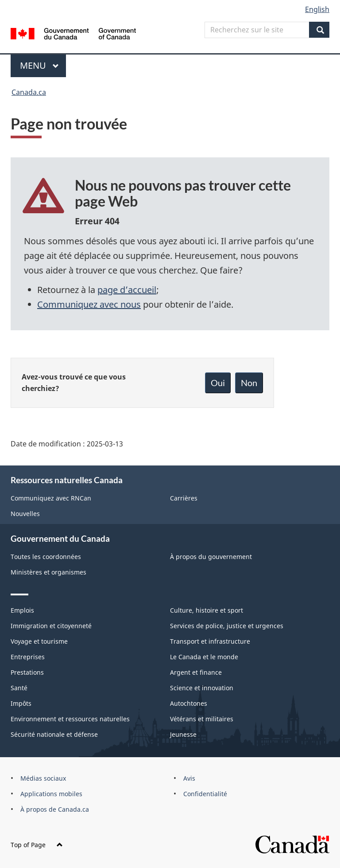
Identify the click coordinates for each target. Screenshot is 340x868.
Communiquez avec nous (89, 304)
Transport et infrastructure (210, 641)
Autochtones (189, 703)
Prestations (27, 672)
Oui (218, 383)
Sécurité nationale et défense (54, 734)
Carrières (184, 498)
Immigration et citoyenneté (51, 626)
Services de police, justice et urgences (227, 626)
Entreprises (28, 657)
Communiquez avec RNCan (51, 498)
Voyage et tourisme (39, 641)
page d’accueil (127, 290)
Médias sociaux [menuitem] (43, 778)
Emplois (22, 610)
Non (249, 383)
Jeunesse (183, 734)
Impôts (21, 703)
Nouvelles (25, 514)
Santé (19, 688)
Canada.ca (29, 92)
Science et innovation (202, 688)
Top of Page (37, 845)
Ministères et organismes (48, 572)
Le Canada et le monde (204, 657)
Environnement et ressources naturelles (70, 719)
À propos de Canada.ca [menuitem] (55, 809)
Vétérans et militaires (202, 719)
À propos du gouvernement (211, 557)
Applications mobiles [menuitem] (51, 794)
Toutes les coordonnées (46, 557)
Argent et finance (196, 672)
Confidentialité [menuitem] (205, 794)
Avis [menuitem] (189, 778)
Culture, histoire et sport (207, 610)
